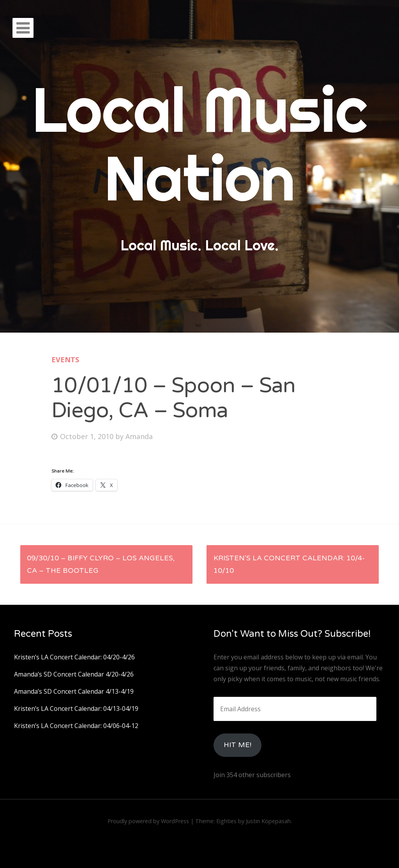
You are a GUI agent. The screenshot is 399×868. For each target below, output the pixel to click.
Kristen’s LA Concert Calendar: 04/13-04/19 (76, 709)
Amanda (139, 436)
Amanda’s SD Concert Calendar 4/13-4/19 (74, 691)
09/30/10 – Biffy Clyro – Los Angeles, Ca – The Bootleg (101, 564)
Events (65, 360)
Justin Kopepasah (268, 821)
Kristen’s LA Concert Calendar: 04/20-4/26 (74, 657)
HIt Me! (237, 745)
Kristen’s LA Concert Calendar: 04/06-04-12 (76, 726)
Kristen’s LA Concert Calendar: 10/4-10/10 (289, 564)
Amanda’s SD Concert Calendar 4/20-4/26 (74, 674)
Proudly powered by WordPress (148, 821)
